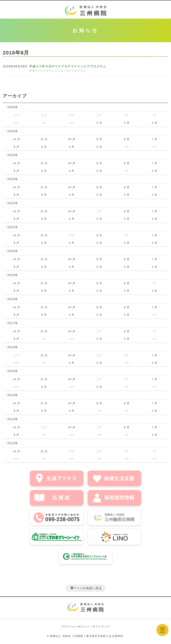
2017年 (13, 323)
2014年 (13, 395)
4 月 (72, 147)
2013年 (13, 419)
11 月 (44, 139)
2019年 (13, 275)
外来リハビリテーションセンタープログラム (58, 71)
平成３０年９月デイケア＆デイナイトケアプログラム (68, 66)
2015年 (13, 371)
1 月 (154, 123)
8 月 (127, 139)
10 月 (72, 139)
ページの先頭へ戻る (88, 588)
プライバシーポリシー (75, 627)
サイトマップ (101, 627)
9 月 (99, 139)
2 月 (127, 123)
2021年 (13, 227)
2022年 (13, 203)
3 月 (99, 123)
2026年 (13, 107)
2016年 (13, 347)
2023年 (13, 179)
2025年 (13, 131)
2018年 (13, 299)
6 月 (16, 147)
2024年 (13, 155)
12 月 (17, 139)
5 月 (44, 147)
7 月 (154, 139)
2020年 (13, 251)
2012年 (13, 443)
